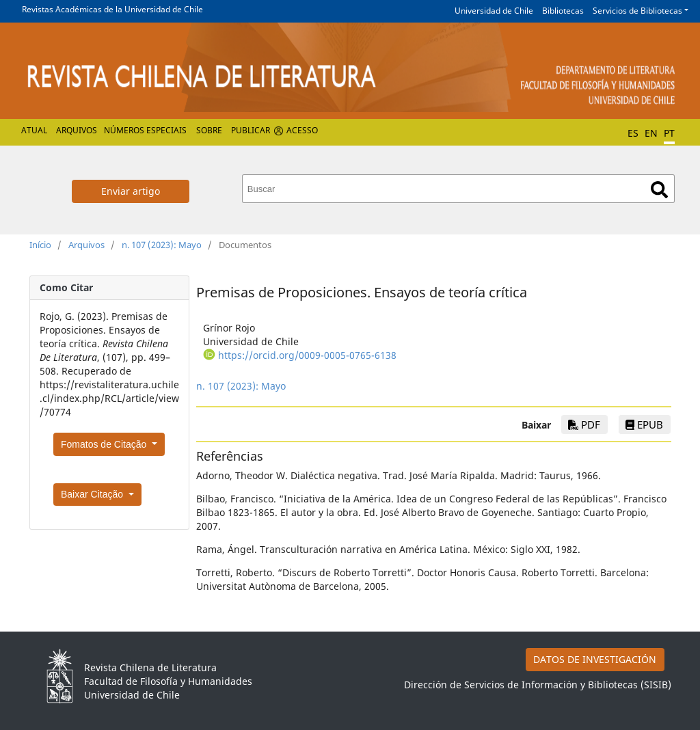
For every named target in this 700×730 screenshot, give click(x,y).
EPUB (644, 424)
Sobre (209, 130)
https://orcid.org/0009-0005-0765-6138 (307, 355)
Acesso (302, 130)
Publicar (251, 130)
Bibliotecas (563, 11)
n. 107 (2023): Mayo (162, 245)
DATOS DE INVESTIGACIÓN (595, 659)
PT (669, 133)
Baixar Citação (93, 494)
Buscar (659, 190)
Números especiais (145, 130)
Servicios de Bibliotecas (637, 11)
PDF (584, 424)
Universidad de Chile (494, 11)
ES (633, 133)
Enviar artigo (131, 191)
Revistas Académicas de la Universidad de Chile (112, 9)
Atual (34, 130)
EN (651, 133)
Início (40, 245)
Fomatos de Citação (105, 444)
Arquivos (77, 130)
